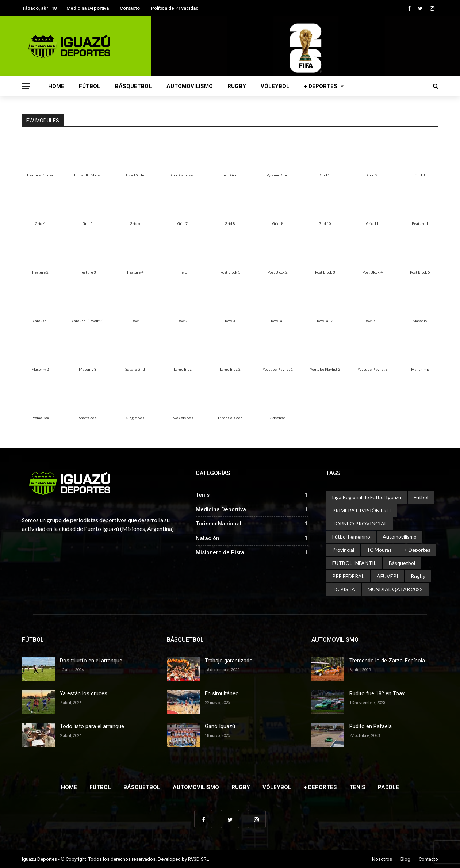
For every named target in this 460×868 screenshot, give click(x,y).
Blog (405, 859)
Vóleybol (275, 86)
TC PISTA (344, 589)
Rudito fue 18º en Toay (377, 693)
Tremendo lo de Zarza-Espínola (387, 661)
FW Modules (43, 121)
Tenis (357, 787)
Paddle (388, 787)
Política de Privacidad (175, 8)
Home (56, 86)
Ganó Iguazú (220, 726)
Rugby (237, 86)
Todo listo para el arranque (92, 726)
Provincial (343, 550)
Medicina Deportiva (88, 8)
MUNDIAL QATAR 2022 (395, 589)
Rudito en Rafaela (371, 726)
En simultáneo (222, 693)
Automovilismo (190, 86)
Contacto (130, 8)
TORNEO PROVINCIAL (360, 523)
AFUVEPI (388, 576)
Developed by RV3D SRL (183, 859)
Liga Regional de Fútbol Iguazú (367, 497)
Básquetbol (133, 86)
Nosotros (382, 859)
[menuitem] (40, 156)
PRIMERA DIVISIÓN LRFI (362, 510)
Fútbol (90, 86)
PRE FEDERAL (348, 576)
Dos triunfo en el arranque (91, 661)
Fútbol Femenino (351, 537)
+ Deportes (321, 86)
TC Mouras (379, 550)
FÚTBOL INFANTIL (354, 563)
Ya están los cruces (84, 693)
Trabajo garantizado (229, 661)
